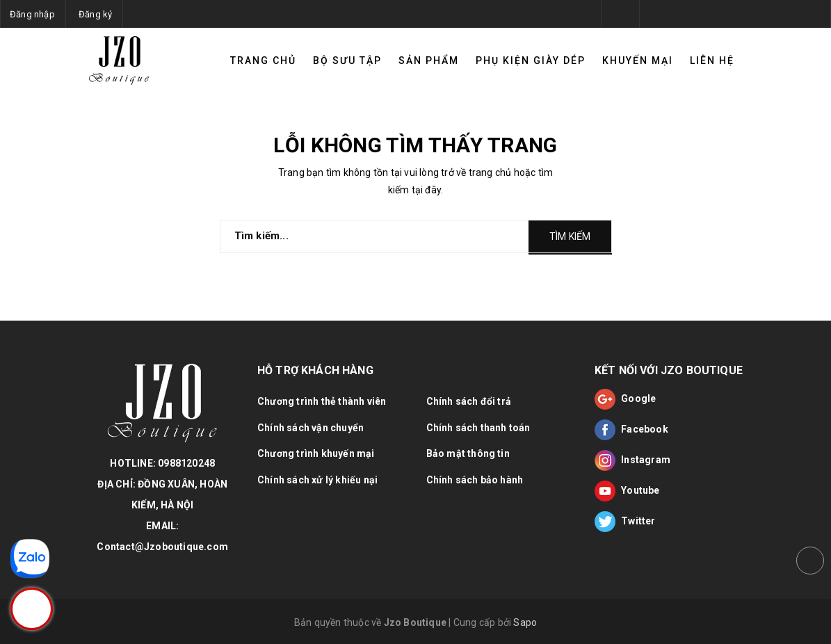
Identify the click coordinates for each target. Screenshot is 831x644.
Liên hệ (712, 61)
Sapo (525, 622)
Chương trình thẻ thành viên (322, 401)
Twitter (625, 522)
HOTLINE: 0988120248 (162, 463)
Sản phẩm (429, 61)
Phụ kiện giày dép (531, 61)
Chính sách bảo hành (475, 480)
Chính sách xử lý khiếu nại (317, 480)
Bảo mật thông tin (468, 453)
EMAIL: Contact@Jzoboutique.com (162, 536)
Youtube (627, 491)
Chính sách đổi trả (469, 401)
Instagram (632, 460)
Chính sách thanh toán (478, 428)
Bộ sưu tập (347, 61)
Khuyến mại (638, 61)
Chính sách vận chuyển (310, 428)
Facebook (631, 430)
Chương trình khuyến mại (316, 453)
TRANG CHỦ (263, 61)
